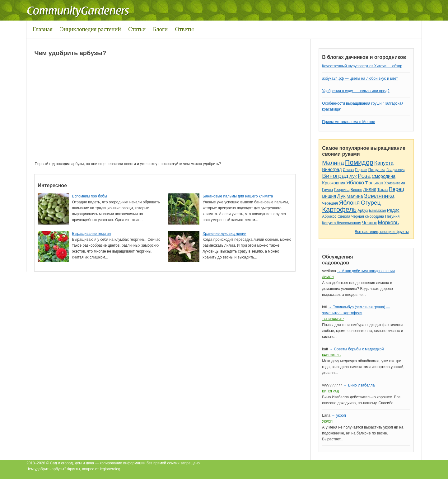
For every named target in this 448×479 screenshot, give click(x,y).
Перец (397, 189)
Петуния (392, 216)
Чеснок (369, 223)
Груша (327, 190)
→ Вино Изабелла (359, 385)
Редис (393, 210)
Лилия (370, 189)
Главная (43, 29)
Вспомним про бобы (89, 196)
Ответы (184, 29)
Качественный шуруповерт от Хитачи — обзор (362, 66)
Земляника (379, 196)
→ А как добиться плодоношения (366, 271)
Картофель (339, 209)
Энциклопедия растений (90, 29)
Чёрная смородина (368, 216)
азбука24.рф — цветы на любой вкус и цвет (360, 78)
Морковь (388, 223)
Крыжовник (334, 183)
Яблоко (355, 183)
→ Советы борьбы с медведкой (356, 349)
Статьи (137, 29)
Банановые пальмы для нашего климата (238, 196)
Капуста (384, 163)
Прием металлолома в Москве (348, 122)
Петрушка (377, 170)
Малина (333, 163)
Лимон (328, 277)
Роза (364, 176)
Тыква (383, 190)
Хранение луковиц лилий (224, 234)
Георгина (342, 190)
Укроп (327, 422)
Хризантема (395, 183)
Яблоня (349, 203)
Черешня (330, 203)
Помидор (359, 162)
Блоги (160, 29)
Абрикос (329, 216)
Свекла (344, 216)
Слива (348, 170)
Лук (353, 176)
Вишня (356, 190)
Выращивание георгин (91, 234)
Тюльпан (374, 183)
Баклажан (377, 211)
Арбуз (363, 211)
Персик (361, 170)
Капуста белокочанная (341, 223)
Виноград (332, 169)
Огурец (371, 203)
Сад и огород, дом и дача (72, 463)
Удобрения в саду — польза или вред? (356, 91)
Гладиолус (395, 170)
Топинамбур (333, 319)
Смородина (384, 176)
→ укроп (338, 415)
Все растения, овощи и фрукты (382, 232)
